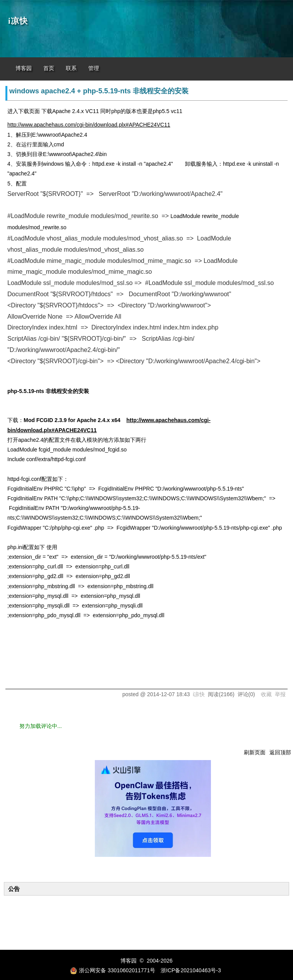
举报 (280, 694)
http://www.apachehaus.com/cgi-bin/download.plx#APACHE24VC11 (89, 125)
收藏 (266, 694)
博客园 (24, 68)
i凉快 (18, 21)
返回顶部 (280, 752)
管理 (94, 68)
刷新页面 (255, 752)
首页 (49, 68)
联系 (71, 68)
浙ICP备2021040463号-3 (191, 970)
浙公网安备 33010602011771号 (113, 970)
